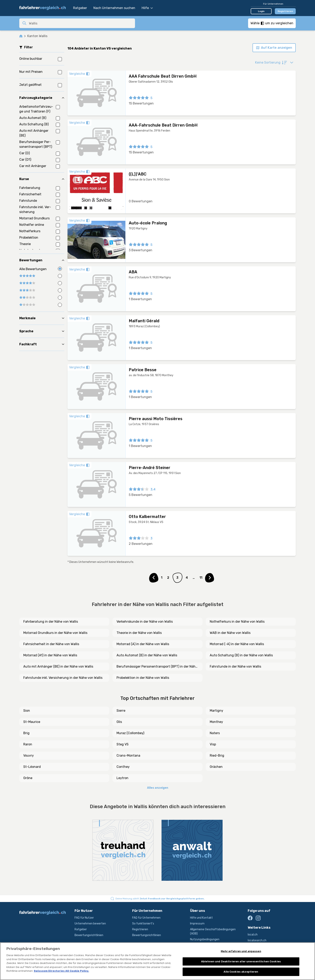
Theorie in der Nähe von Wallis (139, 633)
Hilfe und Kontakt (201, 918)
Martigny (216, 711)
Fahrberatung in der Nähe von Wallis (51, 622)
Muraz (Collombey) (130, 733)
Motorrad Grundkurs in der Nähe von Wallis (55, 633)
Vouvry (29, 756)
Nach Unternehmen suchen (114, 8)
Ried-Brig (217, 756)
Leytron (122, 778)
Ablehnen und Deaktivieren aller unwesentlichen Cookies (241, 961)
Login (261, 11)
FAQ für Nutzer (84, 918)
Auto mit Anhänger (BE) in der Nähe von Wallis (58, 666)
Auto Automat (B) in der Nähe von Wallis (147, 655)
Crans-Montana (128, 756)
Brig (26, 733)
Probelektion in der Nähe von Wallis (143, 678)
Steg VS (123, 744)
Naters (215, 733)
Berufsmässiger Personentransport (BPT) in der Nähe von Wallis (157, 667)
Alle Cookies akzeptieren (241, 972)
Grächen (216, 767)
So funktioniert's (143, 924)
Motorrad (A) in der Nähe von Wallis (143, 644)
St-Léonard (32, 767)
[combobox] (81, 23)
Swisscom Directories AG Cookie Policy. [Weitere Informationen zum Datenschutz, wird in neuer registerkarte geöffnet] (61, 971)
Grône (28, 778)
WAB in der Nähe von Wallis (230, 633)
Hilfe (147, 8)
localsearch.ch (257, 940)
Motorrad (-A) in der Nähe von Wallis (237, 644)
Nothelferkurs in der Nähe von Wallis (237, 622)
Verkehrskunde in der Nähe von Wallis (145, 622)
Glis (119, 722)
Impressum (197, 924)
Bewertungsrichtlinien (89, 935)
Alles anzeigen (158, 788)
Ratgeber (80, 8)
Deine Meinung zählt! (160, 899)
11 (201, 578)
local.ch (253, 935)
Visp (213, 744)
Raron (28, 744)
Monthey (216, 722)
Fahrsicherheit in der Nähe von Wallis (51, 644)
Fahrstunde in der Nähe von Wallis (235, 666)
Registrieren (285, 11)
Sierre (121, 711)
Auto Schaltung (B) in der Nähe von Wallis (241, 655)
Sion (27, 711)
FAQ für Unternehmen (146, 918)
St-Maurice (32, 722)
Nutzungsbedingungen (205, 939)
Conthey (123, 767)
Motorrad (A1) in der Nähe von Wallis (50, 655)
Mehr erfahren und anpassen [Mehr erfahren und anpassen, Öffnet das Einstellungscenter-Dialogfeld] (241, 951)
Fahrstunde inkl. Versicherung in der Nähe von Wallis (63, 678)
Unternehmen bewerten (90, 924)
